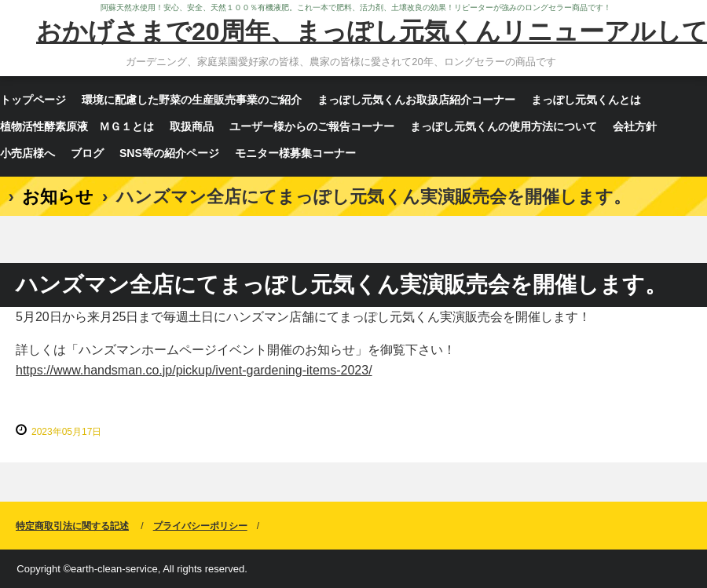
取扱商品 (192, 126)
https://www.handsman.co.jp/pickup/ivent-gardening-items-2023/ (194, 370)
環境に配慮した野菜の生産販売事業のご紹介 (192, 100)
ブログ (87, 153)
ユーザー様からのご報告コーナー (312, 126)
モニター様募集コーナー (295, 153)
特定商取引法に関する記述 (72, 526)
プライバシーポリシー (200, 526)
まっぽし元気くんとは (586, 100)
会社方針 (635, 126)
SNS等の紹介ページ (169, 153)
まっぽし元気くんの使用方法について (504, 126)
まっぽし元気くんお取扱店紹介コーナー (416, 100)
